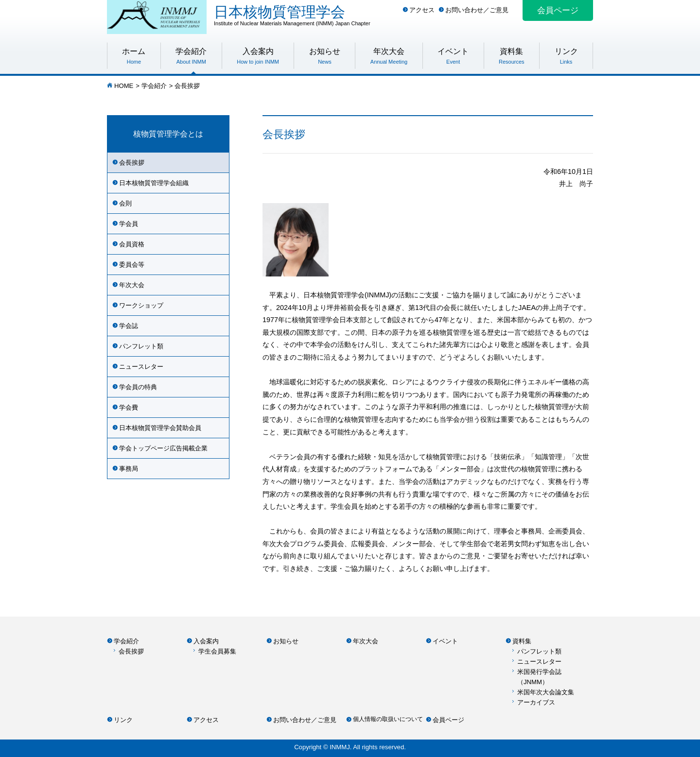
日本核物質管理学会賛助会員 (160, 428)
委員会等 (132, 265)
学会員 (129, 224)
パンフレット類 (141, 346)
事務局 (129, 469)
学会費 (129, 407)
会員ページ (558, 10)
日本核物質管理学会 (403, 15)
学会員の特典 (138, 387)
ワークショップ (141, 305)
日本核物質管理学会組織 (154, 183)
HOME (124, 86)
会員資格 (132, 244)
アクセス (422, 10)
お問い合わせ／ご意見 (477, 10)
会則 (125, 203)
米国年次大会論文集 (546, 692)
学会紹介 (154, 86)
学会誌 (129, 326)
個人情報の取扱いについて (388, 719)
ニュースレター (141, 367)
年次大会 (132, 285)
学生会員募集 (217, 651)
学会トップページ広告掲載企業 (163, 448)
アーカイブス (536, 702)
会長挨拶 (132, 163)
